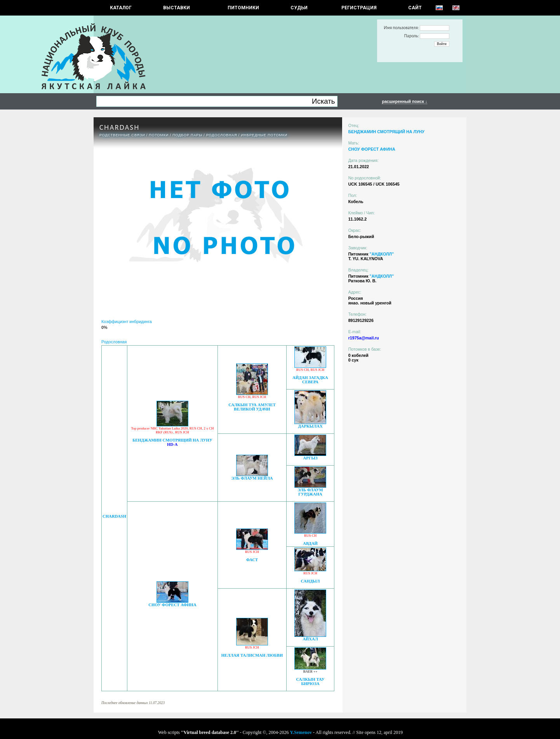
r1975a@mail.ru (364, 338)
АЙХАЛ (310, 639)
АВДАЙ (310, 543)
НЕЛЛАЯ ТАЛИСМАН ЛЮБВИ (252, 655)
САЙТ (415, 8)
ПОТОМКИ (159, 135)
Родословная (222, 135)
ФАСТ (252, 560)
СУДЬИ (299, 8)
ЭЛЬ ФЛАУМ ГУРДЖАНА (310, 492)
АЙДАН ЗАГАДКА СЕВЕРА (310, 380)
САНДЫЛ (310, 581)
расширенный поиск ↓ (404, 101)
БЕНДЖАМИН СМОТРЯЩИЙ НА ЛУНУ (172, 440)
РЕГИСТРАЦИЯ (359, 8)
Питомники (243, 8)
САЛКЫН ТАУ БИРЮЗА (310, 682)
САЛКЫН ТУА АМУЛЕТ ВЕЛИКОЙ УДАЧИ (252, 407)
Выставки (177, 8)
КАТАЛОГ (121, 8)
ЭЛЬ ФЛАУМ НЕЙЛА (252, 478)
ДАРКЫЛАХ (310, 426)
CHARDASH (114, 516)
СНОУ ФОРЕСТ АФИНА (172, 605)
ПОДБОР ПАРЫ (187, 135)
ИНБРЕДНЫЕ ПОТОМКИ (264, 135)
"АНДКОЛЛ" (382, 254)
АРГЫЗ (310, 458)
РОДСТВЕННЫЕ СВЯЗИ (122, 135)
